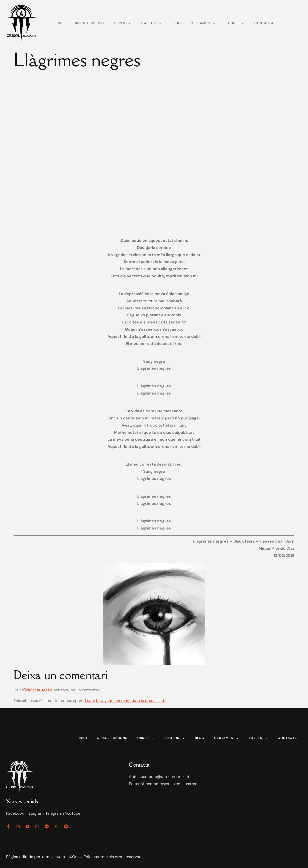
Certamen (203, 23)
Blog (176, 23)
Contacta (264, 23)
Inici (60, 23)
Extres (235, 23)
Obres (122, 23)
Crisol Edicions (89, 23)
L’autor (151, 23)
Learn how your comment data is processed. (125, 701)
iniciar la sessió (39, 690)
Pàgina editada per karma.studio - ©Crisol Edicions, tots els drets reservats (74, 857)
